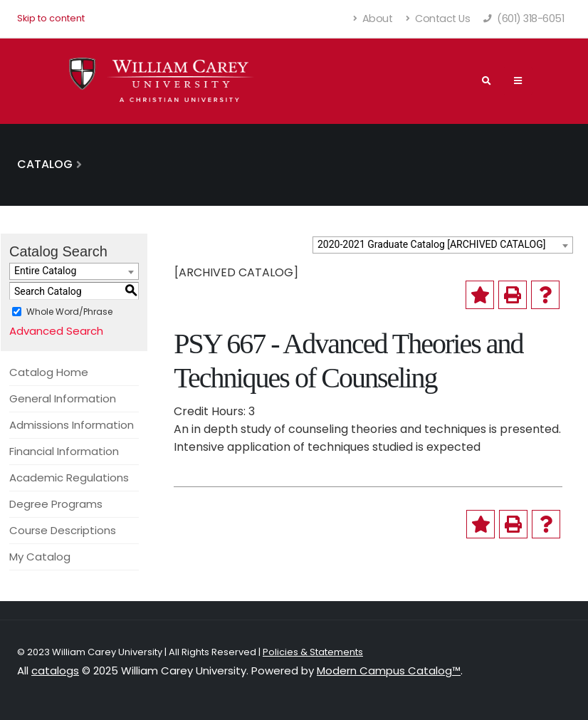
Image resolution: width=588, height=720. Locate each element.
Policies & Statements (313, 652)
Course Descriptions (63, 530)
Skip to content (51, 18)
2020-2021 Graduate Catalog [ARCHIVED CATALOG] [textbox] (431, 244)
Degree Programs (56, 504)
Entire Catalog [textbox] (45, 271)
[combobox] (443, 245)
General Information (63, 398)
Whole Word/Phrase (69, 312)
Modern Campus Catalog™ (389, 671)
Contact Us (438, 19)
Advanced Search (56, 331)
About (373, 19)
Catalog (45, 164)
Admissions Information (72, 425)
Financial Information (64, 451)
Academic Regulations (69, 478)
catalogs (55, 671)
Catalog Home (49, 372)
